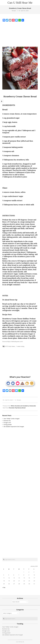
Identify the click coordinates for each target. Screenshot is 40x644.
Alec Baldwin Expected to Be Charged (14, 427)
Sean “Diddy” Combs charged (11, 419)
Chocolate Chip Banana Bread (17, 408)
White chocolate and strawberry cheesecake (23, 406)
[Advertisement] (20, 34)
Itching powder (8, 425)
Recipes (14, 11)
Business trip (7, 421)
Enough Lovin (7, 423)
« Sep (4, 587)
